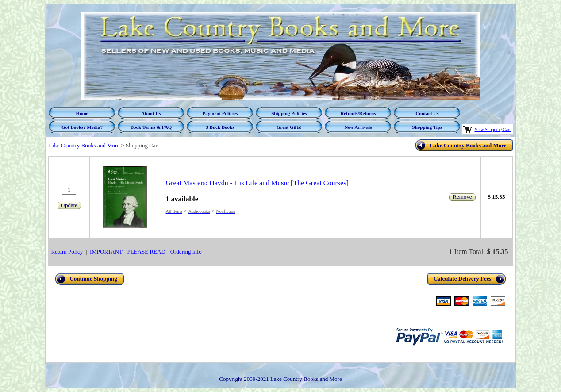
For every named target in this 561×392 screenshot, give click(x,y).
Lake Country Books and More (84, 145)
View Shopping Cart (492, 129)
